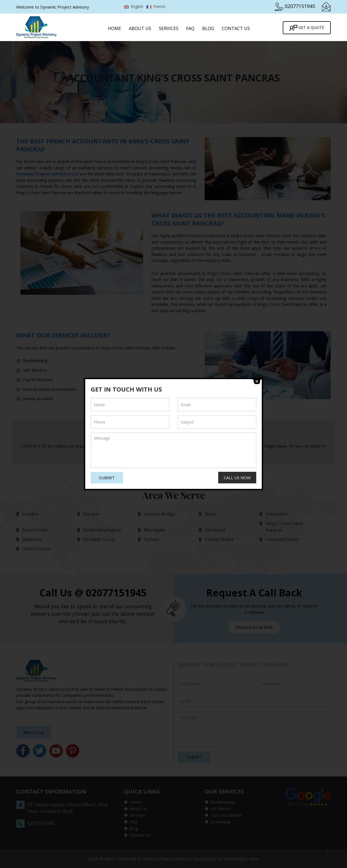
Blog (208, 28)
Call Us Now (237, 478)
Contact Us (236, 28)
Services (169, 28)
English (134, 6)
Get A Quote (307, 28)
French (156, 6)
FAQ (190, 28)
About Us (140, 28)
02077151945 (300, 6)
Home (114, 28)
